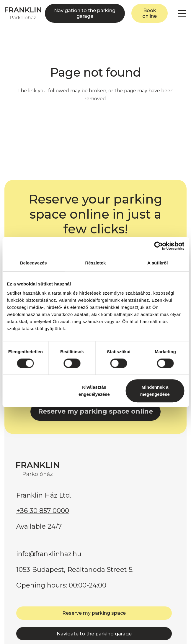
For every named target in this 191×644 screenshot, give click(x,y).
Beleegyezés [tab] (34, 263)
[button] (182, 13)
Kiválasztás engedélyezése (94, 391)
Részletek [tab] (95, 263)
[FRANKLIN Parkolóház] (23, 13)
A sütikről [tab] (158, 263)
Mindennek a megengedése (155, 391)
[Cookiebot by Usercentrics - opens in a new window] (158, 246)
